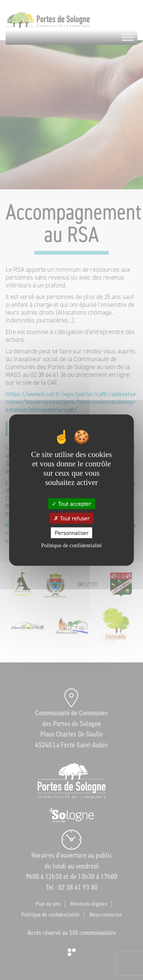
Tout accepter (71, 503)
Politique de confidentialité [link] (71, 545)
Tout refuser (72, 518)
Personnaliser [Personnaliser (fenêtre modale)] (72, 533)
